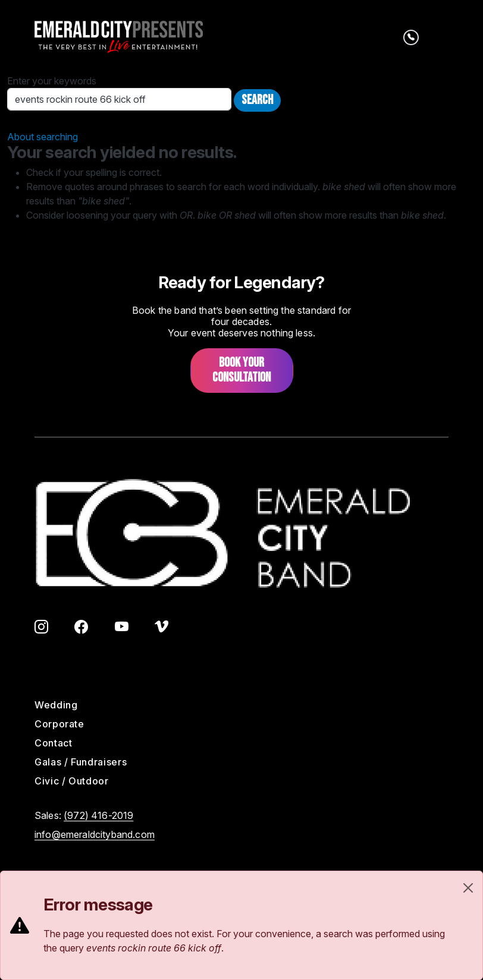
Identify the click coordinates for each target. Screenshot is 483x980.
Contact (53, 743)
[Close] (468, 888)
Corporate (59, 724)
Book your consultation (241, 370)
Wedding (56, 705)
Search (257, 100)
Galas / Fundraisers (81, 762)
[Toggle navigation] (440, 37)
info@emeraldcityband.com (95, 834)
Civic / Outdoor (72, 781)
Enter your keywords (52, 81)
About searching (43, 137)
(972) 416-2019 (98, 815)
